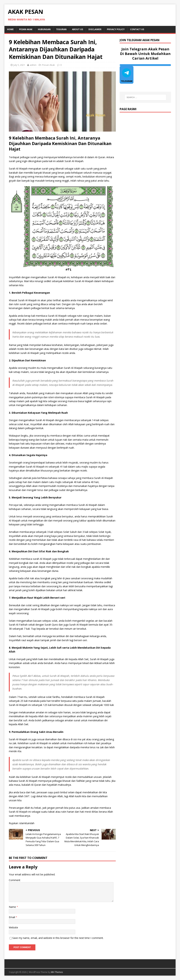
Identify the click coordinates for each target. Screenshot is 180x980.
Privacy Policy (116, 29)
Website (13, 927)
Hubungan (44, 29)
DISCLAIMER (95, 29)
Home (10, 29)
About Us (78, 29)
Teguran (61, 29)
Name (13, 907)
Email (12, 917)
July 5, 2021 (19, 65)
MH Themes (57, 972)
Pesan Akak (26, 29)
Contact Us (137, 29)
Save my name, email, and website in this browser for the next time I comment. (58, 938)
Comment (15, 880)
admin (33, 65)
